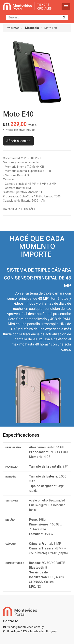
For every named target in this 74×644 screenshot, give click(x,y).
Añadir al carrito (18, 141)
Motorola (32, 28)
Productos (13, 28)
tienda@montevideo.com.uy (26, 627)
